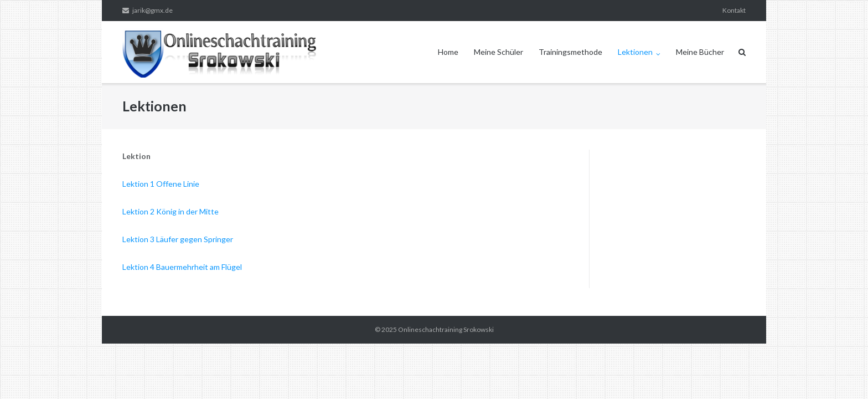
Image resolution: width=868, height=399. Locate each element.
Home (448, 52)
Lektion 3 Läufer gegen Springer (178, 239)
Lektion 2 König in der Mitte (170, 211)
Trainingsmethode (570, 52)
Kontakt (734, 10)
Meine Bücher (700, 52)
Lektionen (635, 52)
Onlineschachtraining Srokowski (446, 329)
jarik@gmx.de (153, 10)
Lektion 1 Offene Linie (161, 184)
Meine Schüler (498, 52)
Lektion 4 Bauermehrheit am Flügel (182, 267)
